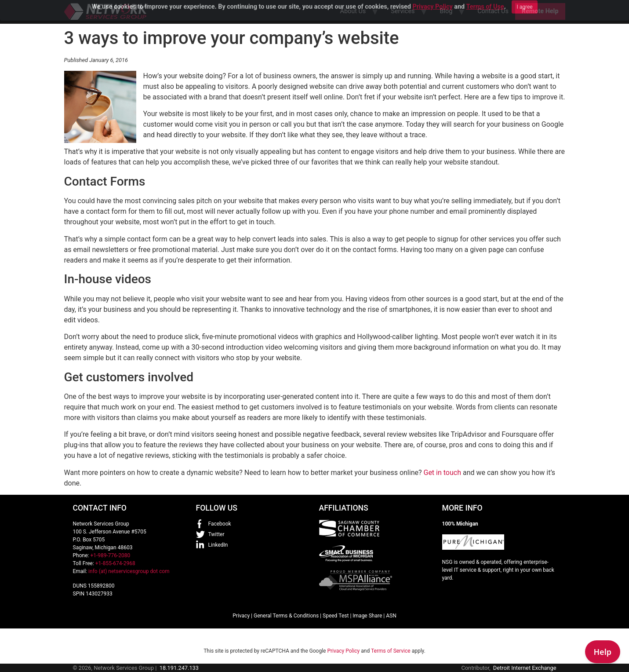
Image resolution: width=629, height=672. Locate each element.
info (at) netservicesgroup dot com (129, 571)
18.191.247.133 (179, 668)
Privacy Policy (343, 651)
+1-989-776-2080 (110, 555)
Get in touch (442, 473)
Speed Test (336, 616)
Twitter (216, 534)
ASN (391, 616)
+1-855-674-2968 (115, 563)
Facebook (220, 524)
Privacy (241, 616)
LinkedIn (218, 545)
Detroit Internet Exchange (525, 668)
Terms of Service (391, 651)
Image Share (367, 616)
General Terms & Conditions (286, 616)
